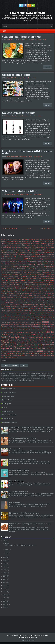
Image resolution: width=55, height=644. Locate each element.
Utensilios (17, 351)
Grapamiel (35, 284)
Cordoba (40, 261)
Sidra (30, 328)
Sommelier (8, 330)
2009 (5, 607)
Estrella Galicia (50, 276)
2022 (5, 567)
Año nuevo (8, 243)
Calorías (20, 78)
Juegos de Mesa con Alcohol (13, 293)
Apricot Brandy (30, 243)
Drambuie (42, 272)
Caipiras (37, 251)
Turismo (3, 351)
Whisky (34, 40)
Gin (13, 40)
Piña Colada (47, 318)
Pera (26, 318)
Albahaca (42, 240)
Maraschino (27, 308)
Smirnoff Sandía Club (9, 389)
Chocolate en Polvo (41, 256)
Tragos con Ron (7, 343)
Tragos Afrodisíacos (43, 335)
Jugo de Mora (26, 294)
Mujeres (18, 314)
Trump (52, 349)
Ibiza (11, 290)
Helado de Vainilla (20, 286)
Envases (16, 276)
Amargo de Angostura (44, 241)
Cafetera (32, 251)
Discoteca (22, 194)
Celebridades (50, 252)
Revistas (52, 324)
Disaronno (13, 272)
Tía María (37, 332)
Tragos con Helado (16, 341)
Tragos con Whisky (15, 345)
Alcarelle (47, 240)
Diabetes (33, 271)
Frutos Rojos (5, 282)
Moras (9, 314)
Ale (6, 241)
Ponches (43, 320)
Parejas (6, 318)
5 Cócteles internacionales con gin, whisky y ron (22, 37)
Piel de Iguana (7, 404)
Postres (52, 320)
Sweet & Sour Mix (46, 330)
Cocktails (9, 40)
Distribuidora (24, 272)
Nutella (28, 316)
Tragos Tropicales (32, 349)
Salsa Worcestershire (25, 326)
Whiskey (46, 355)
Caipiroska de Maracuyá (9, 422)
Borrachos (22, 249)
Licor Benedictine (45, 295)
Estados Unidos (37, 276)
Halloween (51, 284)
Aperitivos (14, 243)
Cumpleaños (4, 267)
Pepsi (23, 318)
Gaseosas (28, 282)
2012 (5, 598)
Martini (15, 310)
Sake (11, 326)
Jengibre (36, 292)
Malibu (46, 306)
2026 (5, 541)
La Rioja (19, 116)
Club (12, 194)
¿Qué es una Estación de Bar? (19, 492)
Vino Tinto (21, 355)
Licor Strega (20, 305)
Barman (45, 245)
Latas (8, 295)
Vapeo (35, 351)
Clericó (3, 259)
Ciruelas (48, 256)
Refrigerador (17, 324)
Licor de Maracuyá (33, 301)
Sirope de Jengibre (36, 328)
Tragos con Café (11, 339)
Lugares (17, 306)
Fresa (33, 280)
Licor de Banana (19, 297)
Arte (48, 243)
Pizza (11, 320)
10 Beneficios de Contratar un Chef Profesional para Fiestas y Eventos (31, 427)
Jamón (29, 292)
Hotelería (48, 288)
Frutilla (52, 280)
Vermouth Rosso (20, 353)
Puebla (23, 322)
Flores (10, 280)
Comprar (20, 261)
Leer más (47, 67)
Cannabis (22, 252)
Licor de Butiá (28, 297)
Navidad (42, 314)
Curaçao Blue (17, 267)
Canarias (13, 253)
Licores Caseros (33, 305)
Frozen (43, 280)
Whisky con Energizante (9, 415)
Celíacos (3, 255)
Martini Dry (20, 310)
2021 (5, 570)
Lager (53, 294)
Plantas (20, 320)
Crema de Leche (44, 263)
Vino (31, 116)
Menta (52, 310)
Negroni (47, 314)
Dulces (6, 274)
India (19, 290)
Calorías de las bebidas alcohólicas (16, 75)
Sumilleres (38, 330)
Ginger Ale (4, 284)
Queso (35, 322)
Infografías (24, 290)
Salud (27, 194)
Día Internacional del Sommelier (22, 271)
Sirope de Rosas (45, 328)
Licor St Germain (11, 305)
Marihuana (51, 308)
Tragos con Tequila (19, 343)
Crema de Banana (6, 263)
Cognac (43, 259)
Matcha (35, 310)
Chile (15, 256)
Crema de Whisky (24, 265)
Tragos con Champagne (36, 339)
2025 (5, 557)
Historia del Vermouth (16, 481)
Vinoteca (27, 355)
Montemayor (4, 314)
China (23, 256)
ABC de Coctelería (28, 239)
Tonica (15, 335)
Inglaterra (35, 290)
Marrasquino (9, 310)
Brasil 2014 (51, 249)
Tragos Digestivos (7, 347)
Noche (3, 316)
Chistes (27, 256)
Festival (40, 278)
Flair (7, 280)
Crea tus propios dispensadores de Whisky (23, 438)
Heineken (13, 286)
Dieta (25, 78)
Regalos (22, 324)
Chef (44, 255)
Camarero (52, 251)
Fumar (20, 282)
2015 (5, 240)
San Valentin (50, 326)
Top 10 (19, 335)
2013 (5, 595)
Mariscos (3, 310)
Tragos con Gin (6, 341)
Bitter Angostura (37, 247)
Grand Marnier (24, 284)
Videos (40, 353)
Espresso (30, 276)
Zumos (16, 357)
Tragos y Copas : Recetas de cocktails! (27, 13)
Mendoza (47, 310)
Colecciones (4, 261)
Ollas (37, 316)
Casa (30, 253)
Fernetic (35, 278)
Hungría (7, 290)
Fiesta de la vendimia (48, 278)
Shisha (19, 328)
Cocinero (20, 259)
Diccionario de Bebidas (43, 271)
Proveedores (19, 322)
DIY (28, 272)
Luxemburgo (22, 306)
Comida (15, 261)
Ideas (14, 290)
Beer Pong (14, 247)
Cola (53, 259)
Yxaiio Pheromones (9, 357)
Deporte (15, 269)
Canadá (8, 253)
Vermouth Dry (11, 353)
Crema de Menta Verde (14, 265)
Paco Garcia (26, 116)
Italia (12, 292)
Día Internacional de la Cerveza (43, 269)
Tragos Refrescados (7, 349)
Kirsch (42, 293)
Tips (31, 194)
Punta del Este (29, 322)
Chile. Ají (19, 256)
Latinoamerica (13, 295)
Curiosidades (25, 267)
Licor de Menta (9, 303)
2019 (5, 576)
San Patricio (43, 326)
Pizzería (15, 320)
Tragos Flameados (30, 347)
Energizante (4, 276)
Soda (3, 330)
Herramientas (29, 286)
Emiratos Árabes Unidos (39, 274)
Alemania (9, 241)
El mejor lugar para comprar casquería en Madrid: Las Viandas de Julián (27, 152)
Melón (43, 310)
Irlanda (8, 292)
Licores (25, 305)
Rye (9, 326)
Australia (52, 243)
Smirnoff (52, 328)
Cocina (12, 156)
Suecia (31, 330)
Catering (41, 253)
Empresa (48, 274)
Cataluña (36, 253)
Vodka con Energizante (9, 392)
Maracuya (20, 308)
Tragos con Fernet (49, 339)
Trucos (46, 349)
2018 (14, 240)
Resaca (36, 324)
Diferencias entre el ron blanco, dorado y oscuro (24, 513)
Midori (30, 312)
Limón (46, 304)
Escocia (20, 276)
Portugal (48, 320)
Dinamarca (4, 272)
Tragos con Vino (44, 343)
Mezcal (13, 312)
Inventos (4, 292)
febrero (7, 550)
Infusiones (30, 290)
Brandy (42, 249)
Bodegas (9, 116)
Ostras (45, 316)
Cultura (52, 265)
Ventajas (52, 351)
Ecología (20, 274)
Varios (40, 351)
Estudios (4, 278)
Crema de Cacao (15, 263)
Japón (32, 292)
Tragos (30, 40)
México (8, 312)
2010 (5, 604)
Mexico (3, 312)
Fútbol (23, 282)
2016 (8, 240)
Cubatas (48, 265)
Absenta (37, 240)
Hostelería (42, 288)
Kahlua (35, 293)
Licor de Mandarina (14, 301)
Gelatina (43, 282)
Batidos (3, 247)
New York (52, 314)
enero (7, 553)
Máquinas (14, 308)
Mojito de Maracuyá (8, 396)
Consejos (16, 194)
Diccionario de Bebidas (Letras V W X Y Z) (22, 460)
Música (27, 314)
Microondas (25, 312)
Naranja (32, 314)
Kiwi (45, 293)
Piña (42, 318)
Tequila (19, 332)
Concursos (25, 261)
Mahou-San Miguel (40, 306)
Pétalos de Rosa (37, 318)
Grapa (30, 284)
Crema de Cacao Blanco (26, 263)
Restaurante (45, 324)
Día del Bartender (29, 269)
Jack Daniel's (17, 292)
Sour (15, 330)
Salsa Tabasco (16, 326)
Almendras (21, 241)
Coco (34, 259)
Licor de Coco (10, 299)
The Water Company (28, 332)
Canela (17, 252)
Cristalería (40, 265)
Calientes (42, 251)
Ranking (39, 322)
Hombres (38, 288)
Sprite (21, 330)
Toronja (23, 335)
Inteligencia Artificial (49, 290)
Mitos (38, 312)
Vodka (32, 355)
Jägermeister (24, 292)
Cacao (20, 251)
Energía (52, 274)
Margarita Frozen (7, 400)
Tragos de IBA (35, 345)
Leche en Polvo (36, 295)
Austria (3, 245)
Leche (19, 295)
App (21, 243)
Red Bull (52, 322)
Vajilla (26, 351)
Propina (13, 322)
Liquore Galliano (6, 306)
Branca (37, 249)
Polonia (33, 320)
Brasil (46, 249)
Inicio (4, 31)
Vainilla (22, 351)
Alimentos (15, 241)
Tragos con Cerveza (22, 339)
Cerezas (10, 255)
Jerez (40, 292)
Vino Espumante (6, 355)
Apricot (24, 243)
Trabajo (27, 335)
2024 (20, 240)
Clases (52, 256)
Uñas (7, 351)
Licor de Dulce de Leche (20, 299)
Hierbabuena (7, 288)
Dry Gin (47, 272)
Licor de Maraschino (44, 301)
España (14, 116)
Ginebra (17, 40)
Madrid (30, 156)
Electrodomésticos (28, 274)
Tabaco (52, 330)
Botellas (27, 249)
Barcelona (35, 245)
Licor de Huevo (50, 299)
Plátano (24, 320)
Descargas (20, 269)
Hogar (34, 288)
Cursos (31, 267)
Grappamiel (44, 284)
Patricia (10, 318)
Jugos (31, 293)
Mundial (23, 314)
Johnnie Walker (46, 292)
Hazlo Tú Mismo (6, 286)
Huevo (52, 288)
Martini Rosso (28, 310)
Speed (18, 330)
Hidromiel (42, 286)
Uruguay (11, 351)
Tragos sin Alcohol (19, 349)
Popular (5, 365)
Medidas (39, 310)
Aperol (19, 243)
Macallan (28, 306)
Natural (38, 314)
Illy (16, 290)
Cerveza (21, 254)
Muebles (13, 314)
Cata (32, 252)
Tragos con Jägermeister (27, 341)
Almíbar (26, 241)
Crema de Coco (36, 263)
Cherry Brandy (50, 255)
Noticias (7, 316)
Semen (11, 328)
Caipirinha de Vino (8, 411)
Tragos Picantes (50, 347)
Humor (3, 290)
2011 (5, 601)
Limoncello (51, 305)
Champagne (39, 255)
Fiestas (3, 280)
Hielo (50, 286)
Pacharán (49, 316)
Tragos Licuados (41, 347)
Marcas (33, 308)
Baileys (24, 245)
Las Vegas (3, 295)
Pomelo (37, 320)
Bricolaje (3, 251)
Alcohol (10, 78)
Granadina (16, 284)
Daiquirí (36, 267)
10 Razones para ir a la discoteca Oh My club (20, 191)
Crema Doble (32, 265)
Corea (43, 261)
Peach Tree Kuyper (17, 318)
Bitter (30, 247)
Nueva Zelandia (15, 316)
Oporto (41, 316)
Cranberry (52, 261)
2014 (2, 240)
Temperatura (13, 332)
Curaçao (10, 267)
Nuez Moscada (23, 316)
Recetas (22, 40)
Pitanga (3, 320)
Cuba (44, 265)
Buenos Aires (10, 251)
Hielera (46, 286)
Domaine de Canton (35, 272)
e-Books (15, 274)
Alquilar (31, 241)
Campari (4, 252)
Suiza (34, 330)
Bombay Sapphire (14, 249)
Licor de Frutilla (42, 299)
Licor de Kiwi (5, 301)
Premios (3, 322)
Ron (26, 40)
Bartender (51, 245)
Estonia (44, 276)
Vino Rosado (15, 355)
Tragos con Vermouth (32, 343)
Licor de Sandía (27, 303)
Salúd (37, 326)
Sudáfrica (26, 330)
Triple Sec (41, 349)
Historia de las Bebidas (24, 288)
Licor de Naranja (18, 303)
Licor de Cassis (44, 297)
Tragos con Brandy (40, 337)
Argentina (43, 243)
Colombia (9, 261)
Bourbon (32, 249)
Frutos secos (12, 282)
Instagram (41, 290)
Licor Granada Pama (46, 303)
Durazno (10, 274)
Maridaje (45, 308)
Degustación (9, 269)
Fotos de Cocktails (19, 280)
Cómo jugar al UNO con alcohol (19, 470)
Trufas (49, 349)
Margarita (39, 308)
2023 (17, 240)
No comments (42, 40)
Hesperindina (36, 286)
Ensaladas (11, 276)
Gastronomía (24, 156)
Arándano (38, 243)
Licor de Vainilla (36, 303)
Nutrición (33, 316)
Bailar (8, 194)
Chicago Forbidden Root (7, 256)
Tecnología (6, 332)
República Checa (29, 324)
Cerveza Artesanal (30, 255)
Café (28, 251)
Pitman (7, 320)
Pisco (52, 318)
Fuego (16, 282)
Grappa (39, 284)
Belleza (19, 247)
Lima (41, 304)
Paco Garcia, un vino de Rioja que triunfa (19, 113)
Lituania (13, 306)
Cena (7, 255)
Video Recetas (33, 353)
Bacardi (7, 245)
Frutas (47, 280)
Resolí (40, 324)
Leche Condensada (26, 295)
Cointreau (48, 259)
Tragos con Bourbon (27, 337)
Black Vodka (45, 247)
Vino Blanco (50, 353)
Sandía (7, 328)
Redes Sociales (5, 324)
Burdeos (16, 251)
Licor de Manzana (24, 301)
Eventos (19, 278)
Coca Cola (11, 259)
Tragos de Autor (25, 345)
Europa (14, 278)
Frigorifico (38, 280)
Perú (29, 318)
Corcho (36, 261)
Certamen (15, 255)
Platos (29, 320)
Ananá (3, 243)
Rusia (6, 326)
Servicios (15, 328)
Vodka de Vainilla (39, 355)
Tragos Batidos (15, 337)
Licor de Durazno (31, 299)
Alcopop (3, 241)
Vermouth (4, 353)
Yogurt (3, 357)
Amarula (52, 241)
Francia (29, 280)
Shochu (23, 328)
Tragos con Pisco (49, 341)
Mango (3, 308)
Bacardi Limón (14, 245)
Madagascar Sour (8, 419)
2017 (11, 240)
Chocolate (32, 256)
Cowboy (5, 407)
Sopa (12, 330)
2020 (5, 573)
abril (6, 543)
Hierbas (13, 288)
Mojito (52, 312)
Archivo (24, 365)
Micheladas (18, 312)
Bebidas (15, 78)
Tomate (10, 335)
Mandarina (51, 306)
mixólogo (47, 312)
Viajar (27, 353)
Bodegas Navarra (5, 249)
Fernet (31, 278)
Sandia (3, 328)
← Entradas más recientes (10, 229)
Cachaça (24, 251)
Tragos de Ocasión (47, 345)
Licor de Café (36, 297)
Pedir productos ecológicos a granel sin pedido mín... (20, 545)
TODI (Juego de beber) (16, 449)
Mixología (42, 312)
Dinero (9, 272)
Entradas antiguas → (47, 229)
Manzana (9, 308)
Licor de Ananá (10, 297)
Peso (31, 318)
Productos (8, 322)
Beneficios (25, 247)
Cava (45, 252)
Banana (29, 245)
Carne (8, 156)
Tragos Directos (18, 347)
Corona (47, 261)
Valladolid (31, 351)
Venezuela (46, 351)
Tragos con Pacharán (38, 341)
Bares (40, 245)
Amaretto (36, 241)
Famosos (26, 278)
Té (2, 332)
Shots (27, 328)
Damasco (41, 267)
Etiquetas (9, 278)
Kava (38, 294)
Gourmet (10, 284)
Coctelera (38, 259)
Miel (34, 312)
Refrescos (11, 324)
